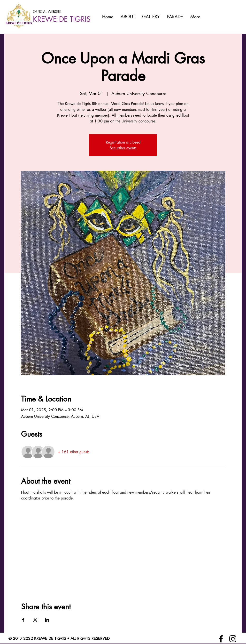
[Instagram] (233, 639)
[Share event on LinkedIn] (47, 620)
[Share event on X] (35, 620)
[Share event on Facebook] (23, 620)
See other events (123, 148)
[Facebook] (221, 639)
